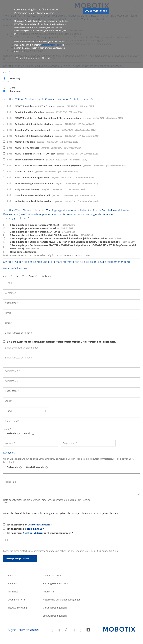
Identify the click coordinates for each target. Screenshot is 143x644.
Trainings (13, 591)
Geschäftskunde (35, 467)
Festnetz (11, 433)
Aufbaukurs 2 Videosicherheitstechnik (51, 124)
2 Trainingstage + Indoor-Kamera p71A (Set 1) (43, 225)
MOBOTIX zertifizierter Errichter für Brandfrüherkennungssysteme (65, 118)
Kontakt (12, 575)
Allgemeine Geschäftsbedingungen (62, 600)
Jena (13, 88)
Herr (18, 276)
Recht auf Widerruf (33, 533)
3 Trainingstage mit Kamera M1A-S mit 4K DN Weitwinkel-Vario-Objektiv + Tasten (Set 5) (66, 238)
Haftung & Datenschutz (55, 583)
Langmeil (15, 91)
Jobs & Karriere (16, 600)
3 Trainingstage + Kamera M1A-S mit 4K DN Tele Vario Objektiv (51, 235)
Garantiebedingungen (55, 608)
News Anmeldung (17, 608)
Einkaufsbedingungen (55, 616)
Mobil (27, 433)
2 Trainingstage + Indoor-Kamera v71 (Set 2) (42, 228)
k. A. (44, 276)
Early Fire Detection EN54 (46, 189)
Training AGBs (35, 529)
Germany (15, 78)
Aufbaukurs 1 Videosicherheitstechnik (53, 136)
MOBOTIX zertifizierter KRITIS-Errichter (50, 106)
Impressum (49, 591)
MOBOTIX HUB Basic (42, 142)
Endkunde (12, 467)
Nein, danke (48, 58)
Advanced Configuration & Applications (53, 183)
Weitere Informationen (28, 58)
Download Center (52, 575)
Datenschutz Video (43, 172)
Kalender (13, 583)
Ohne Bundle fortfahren (23, 252)
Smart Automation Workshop (45, 112)
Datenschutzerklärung (51, 45)
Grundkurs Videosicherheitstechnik (51, 130)
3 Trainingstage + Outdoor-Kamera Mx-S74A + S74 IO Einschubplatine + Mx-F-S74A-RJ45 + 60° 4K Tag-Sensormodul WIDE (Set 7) (73, 247)
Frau (31, 276)
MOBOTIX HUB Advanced (45, 148)
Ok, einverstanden (96, 11)
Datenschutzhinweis (39, 525)
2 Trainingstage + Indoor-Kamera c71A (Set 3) (42, 232)
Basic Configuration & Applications (50, 177)
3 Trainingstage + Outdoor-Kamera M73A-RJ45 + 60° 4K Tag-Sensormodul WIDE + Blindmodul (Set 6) (73, 242)
